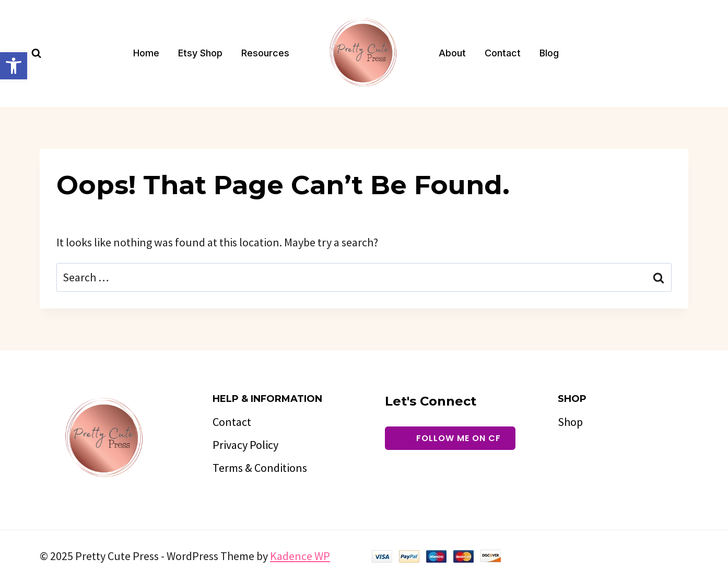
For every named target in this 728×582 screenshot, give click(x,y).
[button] (14, 66)
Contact (503, 53)
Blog (549, 53)
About (452, 53)
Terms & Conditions (260, 468)
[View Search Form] (36, 54)
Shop (570, 422)
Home (146, 53)
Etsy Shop (200, 53)
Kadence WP (300, 556)
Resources (265, 53)
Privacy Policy (245, 445)
